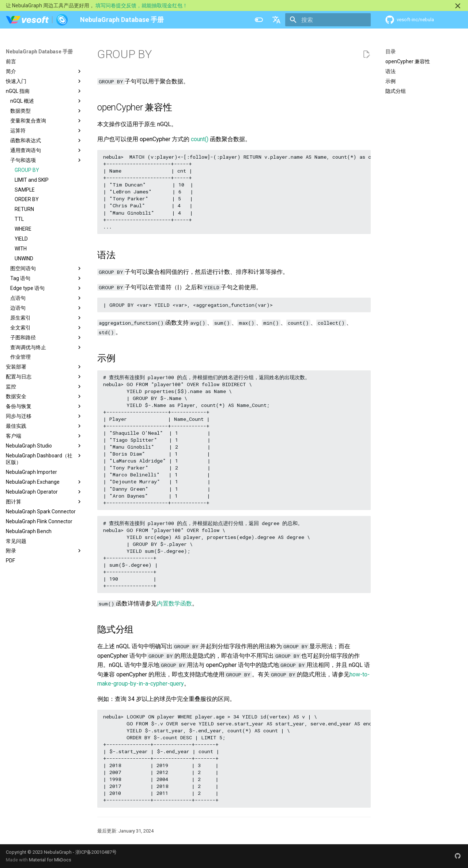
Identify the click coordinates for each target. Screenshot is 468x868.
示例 (390, 81)
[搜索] (328, 20)
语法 (390, 71)
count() (200, 139)
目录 (390, 52)
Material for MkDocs (50, 860)
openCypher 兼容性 (408, 61)
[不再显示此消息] (458, 6)
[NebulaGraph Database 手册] (37, 20)
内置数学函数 (174, 603)
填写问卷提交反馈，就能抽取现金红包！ (141, 5)
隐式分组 (396, 91)
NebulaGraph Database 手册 (39, 52)
